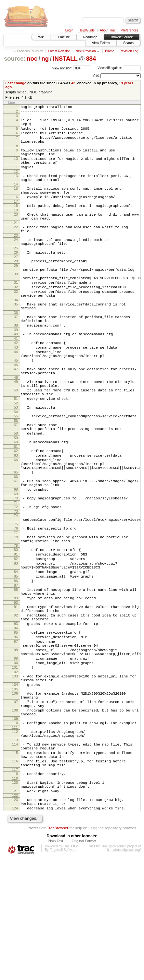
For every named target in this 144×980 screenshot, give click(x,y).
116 (15, 874)
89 (16, 681)
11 (16, 179)
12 (16, 184)
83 (16, 639)
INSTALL (65, 59)
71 (16, 570)
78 (16, 608)
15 (16, 203)
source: (15, 59)
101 (15, 764)
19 (16, 229)
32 (16, 318)
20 (16, 233)
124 (15, 929)
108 (15, 814)
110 (15, 829)
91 (16, 690)
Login (69, 30)
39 (16, 369)
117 (15, 884)
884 (91, 59)
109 (15, 825)
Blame (110, 51)
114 (15, 853)
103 (15, 773)
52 (16, 455)
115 (15, 864)
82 (16, 634)
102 (15, 769)
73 (16, 580)
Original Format (84, 962)
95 (16, 721)
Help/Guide (86, 30)
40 (16, 373)
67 (16, 544)
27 (16, 282)
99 (16, 753)
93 (16, 711)
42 (73, 83)
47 (16, 414)
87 (16, 666)
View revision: (62, 68)
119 (15, 894)
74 (16, 584)
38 (16, 363)
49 (16, 428)
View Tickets (101, 43)
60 (16, 498)
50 (16, 439)
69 (16, 560)
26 (16, 277)
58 (16, 489)
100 (15, 758)
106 (15, 794)
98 (16, 742)
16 (16, 213)
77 (16, 604)
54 (16, 464)
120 (15, 898)
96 (16, 726)
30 (16, 302)
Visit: (96, 75)
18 (16, 223)
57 (16, 478)
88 (16, 670)
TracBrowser (58, 949)
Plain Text (56, 962)
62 (16, 508)
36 (16, 349)
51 (16, 449)
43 (16, 388)
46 (16, 410)
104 (15, 784)
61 (16, 504)
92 (16, 701)
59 (16, 494)
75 (16, 594)
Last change (16, 83)
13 (16, 188)
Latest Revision (59, 51)
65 (16, 534)
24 (16, 262)
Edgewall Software (63, 971)
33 (16, 324)
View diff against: (119, 68)
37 (16, 353)
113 (15, 849)
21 (16, 243)
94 (16, 717)
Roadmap (90, 37)
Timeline (64, 37)
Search (128, 43)
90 (16, 686)
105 (15, 789)
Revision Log (129, 51)
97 (16, 732)
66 (16, 540)
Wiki (41, 37)
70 (16, 564)
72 (16, 574)
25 (16, 272)
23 (16, 258)
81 (16, 628)
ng (45, 59)
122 (15, 914)
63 (16, 514)
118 (15, 889)
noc (32, 59)
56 (16, 474)
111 (15, 834)
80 (16, 623)
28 (16, 286)
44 (16, 394)
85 (16, 655)
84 (16, 650)
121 (15, 909)
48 (16, 424)
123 (15, 918)
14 (16, 199)
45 (16, 404)
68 (16, 555)
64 (16, 519)
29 (16, 292)
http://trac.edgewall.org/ (124, 971)
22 (16, 247)
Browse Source (122, 37)
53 (16, 459)
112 (15, 839)
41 (16, 378)
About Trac (108, 30)
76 (16, 598)
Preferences (130, 30)
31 (16, 313)
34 (16, 334)
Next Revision (86, 51)
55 (16, 469)
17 (16, 219)
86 (16, 661)
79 (16, 618)
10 (16, 168)
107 (15, 804)
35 (16, 338)
